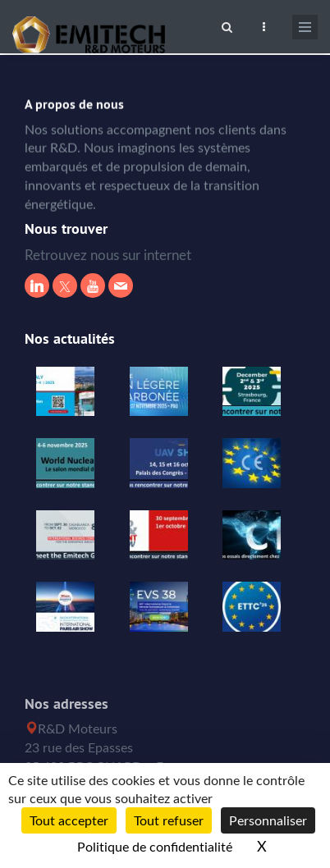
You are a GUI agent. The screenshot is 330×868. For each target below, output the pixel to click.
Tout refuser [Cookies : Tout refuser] (169, 820)
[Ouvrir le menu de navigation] (305, 27)
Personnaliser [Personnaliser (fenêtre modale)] (268, 820)
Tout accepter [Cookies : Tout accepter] (69, 820)
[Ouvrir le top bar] (264, 25)
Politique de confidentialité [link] (155, 847)
